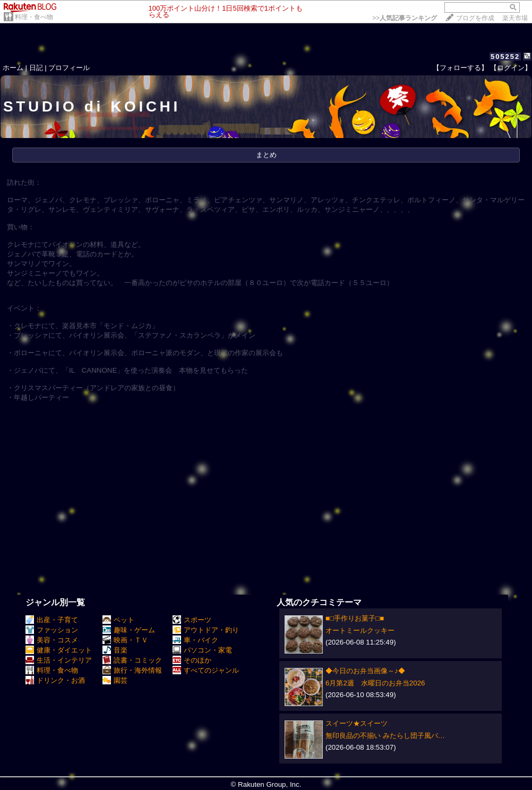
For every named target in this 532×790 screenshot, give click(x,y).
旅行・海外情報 (132, 670)
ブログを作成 (475, 18)
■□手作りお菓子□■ (355, 618)
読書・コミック (132, 660)
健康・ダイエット (59, 650)
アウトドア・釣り (206, 630)
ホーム (13, 68)
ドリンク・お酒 (55, 680)
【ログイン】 (511, 68)
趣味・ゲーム (129, 630)
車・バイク (195, 640)
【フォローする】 (460, 68)
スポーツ (192, 620)
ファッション (52, 630)
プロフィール (69, 68)
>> (405, 18)
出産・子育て (52, 620)
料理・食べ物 (34, 17)
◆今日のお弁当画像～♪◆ (365, 671)
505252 (505, 57)
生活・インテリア (59, 660)
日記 (36, 68)
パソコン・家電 (202, 650)
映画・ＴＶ (125, 640)
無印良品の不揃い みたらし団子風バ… (385, 736)
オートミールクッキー (360, 630)
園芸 (115, 680)
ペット (118, 620)
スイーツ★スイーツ (357, 723)
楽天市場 (515, 18)
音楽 (115, 650)
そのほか (192, 660)
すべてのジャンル (206, 670)
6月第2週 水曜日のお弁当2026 (375, 683)
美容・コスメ (52, 640)
